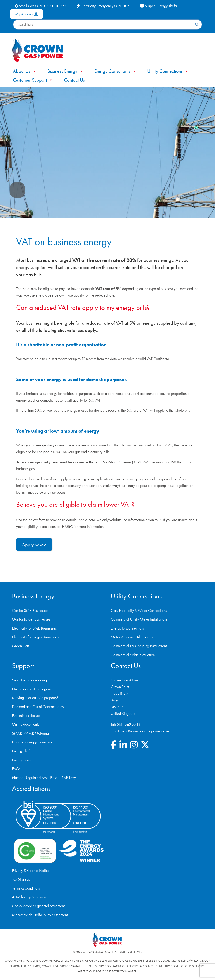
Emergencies (22, 760)
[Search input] (106, 24)
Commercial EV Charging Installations (139, 646)
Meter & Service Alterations (132, 637)
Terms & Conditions (26, 888)
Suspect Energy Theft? (159, 6)
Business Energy (65, 71)
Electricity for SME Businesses (34, 628)
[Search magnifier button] (197, 24)
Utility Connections (168, 71)
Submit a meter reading (29, 680)
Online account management (34, 689)
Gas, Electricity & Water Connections (139, 611)
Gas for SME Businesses (30, 611)
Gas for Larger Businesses (31, 619)
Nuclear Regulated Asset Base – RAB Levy (44, 778)
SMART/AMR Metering (30, 733)
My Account (26, 14)
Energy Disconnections (128, 628)
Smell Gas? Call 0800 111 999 (40, 6)
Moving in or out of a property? (35, 698)
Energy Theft (21, 751)
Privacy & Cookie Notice (31, 871)
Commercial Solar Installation (133, 655)
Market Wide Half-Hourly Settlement (40, 915)
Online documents (26, 724)
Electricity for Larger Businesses (35, 637)
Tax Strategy (21, 879)
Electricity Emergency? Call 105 (103, 6)
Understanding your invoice (33, 742)
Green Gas (21, 646)
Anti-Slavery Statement (29, 897)
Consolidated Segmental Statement (38, 906)
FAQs (16, 769)
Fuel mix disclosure (26, 716)
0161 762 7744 (128, 725)
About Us (25, 71)
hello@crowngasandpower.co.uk (145, 731)
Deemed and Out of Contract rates (38, 707)
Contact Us (74, 80)
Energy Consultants (115, 71)
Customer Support (33, 80)
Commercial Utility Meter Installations (139, 619)
